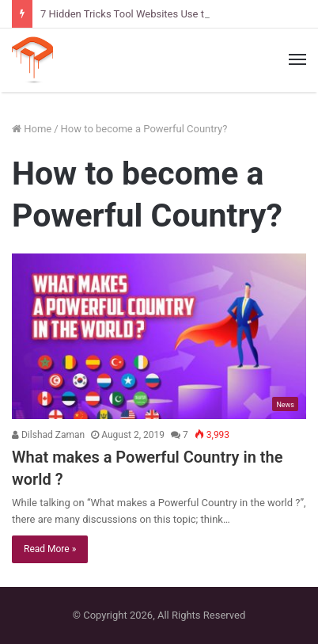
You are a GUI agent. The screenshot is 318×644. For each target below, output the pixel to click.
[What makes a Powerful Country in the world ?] (159, 337)
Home (32, 129)
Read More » (50, 549)
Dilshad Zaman (48, 435)
